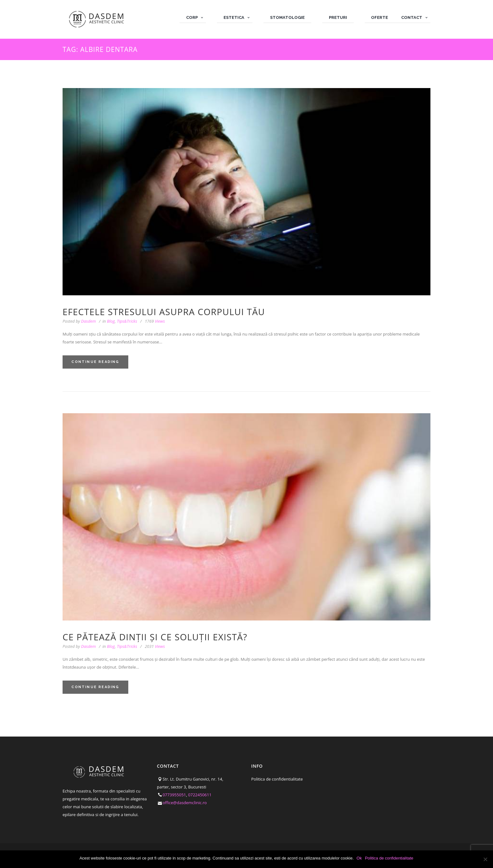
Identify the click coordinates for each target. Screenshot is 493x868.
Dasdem (89, 321)
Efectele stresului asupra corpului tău (164, 312)
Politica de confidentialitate (277, 779)
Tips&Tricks (127, 321)
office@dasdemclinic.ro (185, 803)
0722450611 (200, 795)
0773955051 (174, 795)
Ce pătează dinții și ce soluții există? (155, 637)
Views (155, 321)
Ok (360, 858)
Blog (111, 321)
